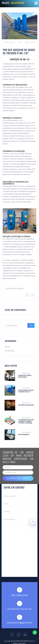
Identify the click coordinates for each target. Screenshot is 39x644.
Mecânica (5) (9, 344)
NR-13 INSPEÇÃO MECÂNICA (14, 289)
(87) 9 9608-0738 (19, 589)
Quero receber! (18, 472)
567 (21, 42)
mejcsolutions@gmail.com (20, 616)
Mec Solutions (9, 42)
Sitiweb (31, 639)
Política (13, 639)
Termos (21, 639)
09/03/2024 (31, 42)
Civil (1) (7, 340)
